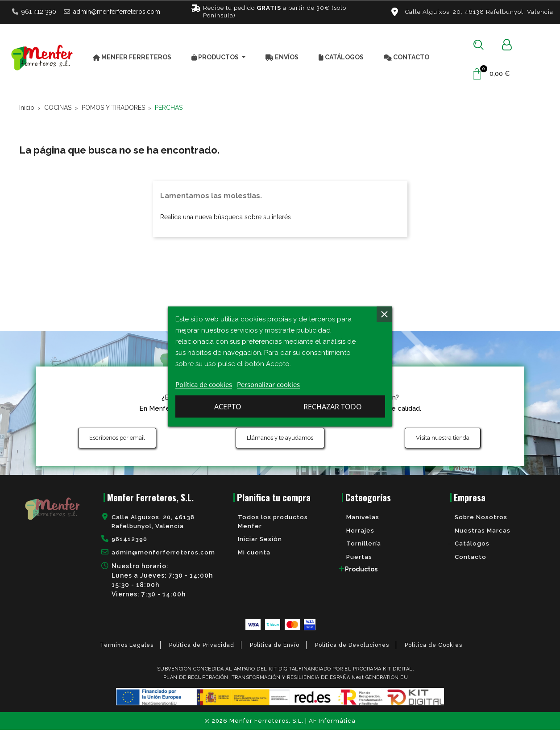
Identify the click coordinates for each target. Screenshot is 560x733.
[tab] (388, 572)
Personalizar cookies (268, 385)
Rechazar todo (227, 408)
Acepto (333, 408)
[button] (479, 45)
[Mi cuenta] (507, 45)
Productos (361, 572)
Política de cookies (204, 385)
